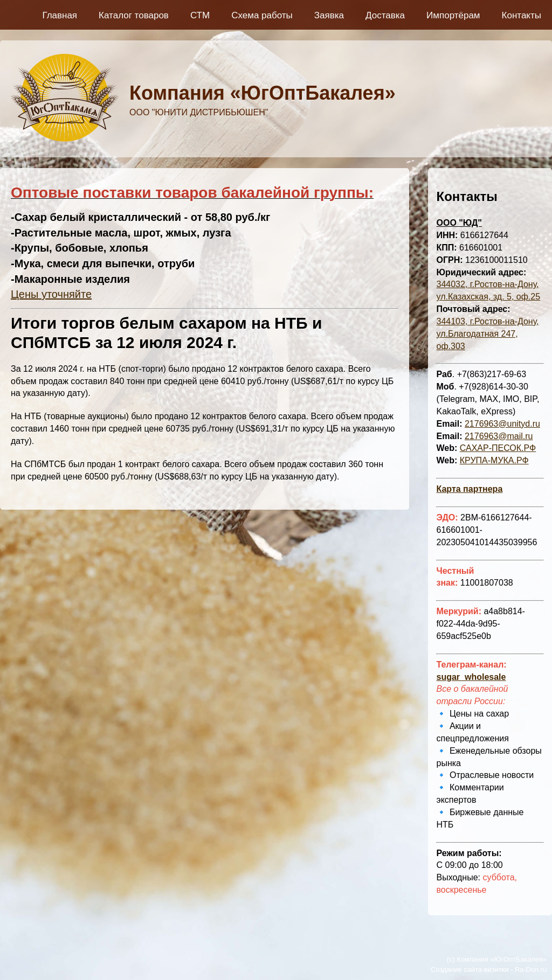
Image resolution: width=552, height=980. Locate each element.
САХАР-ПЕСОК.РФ (498, 448)
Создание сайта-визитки (470, 969)
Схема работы (262, 15)
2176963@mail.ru (499, 436)
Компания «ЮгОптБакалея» (263, 93)
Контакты (522, 15)
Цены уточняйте (51, 294)
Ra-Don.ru (531, 969)
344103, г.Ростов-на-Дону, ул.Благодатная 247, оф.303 (487, 334)
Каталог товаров (134, 15)
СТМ (200, 15)
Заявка (329, 15)
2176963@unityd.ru (502, 424)
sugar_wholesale (471, 677)
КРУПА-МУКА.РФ (494, 460)
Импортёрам (453, 15)
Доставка (385, 15)
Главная (60, 15)
